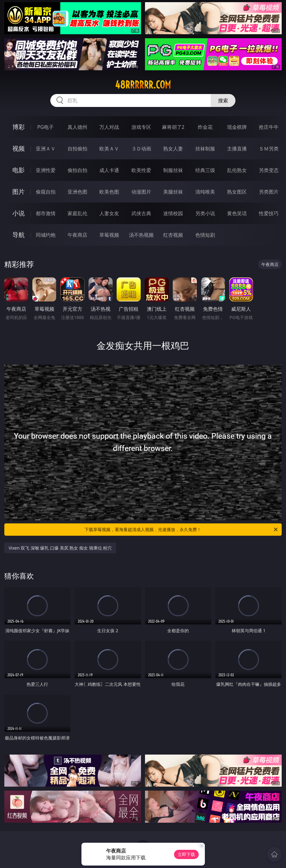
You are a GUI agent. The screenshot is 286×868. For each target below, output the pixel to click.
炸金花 (205, 127)
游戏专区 (141, 127)
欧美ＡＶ (109, 149)
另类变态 (269, 170)
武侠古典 (141, 213)
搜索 (223, 100)
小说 (19, 213)
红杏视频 (173, 235)
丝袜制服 (205, 149)
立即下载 (186, 854)
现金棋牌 (237, 127)
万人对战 (109, 127)
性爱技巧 (269, 213)
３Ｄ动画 (141, 149)
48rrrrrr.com (143, 85)
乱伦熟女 (237, 170)
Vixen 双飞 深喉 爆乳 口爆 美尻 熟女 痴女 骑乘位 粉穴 (60, 548)
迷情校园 (173, 213)
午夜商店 (77, 235)
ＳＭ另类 (269, 149)
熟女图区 (237, 192)
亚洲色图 (77, 192)
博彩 (19, 127)
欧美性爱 (141, 170)
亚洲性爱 (46, 170)
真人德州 (77, 127)
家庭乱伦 (77, 213)
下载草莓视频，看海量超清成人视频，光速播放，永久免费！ (182, 530)
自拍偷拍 (77, 149)
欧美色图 (109, 192)
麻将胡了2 (173, 127)
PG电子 (46, 127)
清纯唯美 (205, 192)
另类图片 (269, 192)
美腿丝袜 (173, 192)
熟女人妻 (173, 149)
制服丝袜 (173, 170)
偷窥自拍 (46, 192)
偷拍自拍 (77, 170)
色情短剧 (205, 235)
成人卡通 (109, 170)
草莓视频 (109, 235)
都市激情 (46, 213)
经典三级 (205, 170)
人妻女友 (109, 213)
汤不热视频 (141, 235)
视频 (19, 148)
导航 (19, 235)
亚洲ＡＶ (46, 149)
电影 (19, 170)
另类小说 (205, 213)
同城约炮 (46, 235)
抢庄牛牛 (269, 127)
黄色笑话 (237, 213)
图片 (19, 192)
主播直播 (237, 149)
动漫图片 (141, 192)
